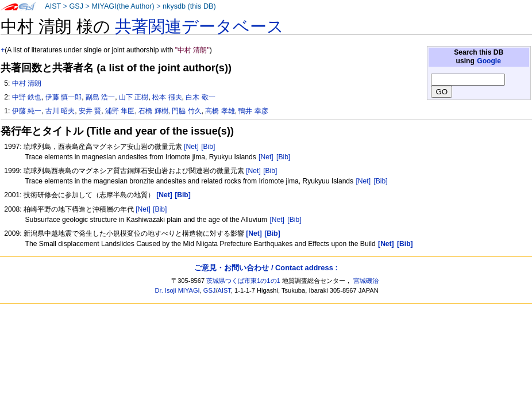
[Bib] (208, 147)
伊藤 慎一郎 (63, 97)
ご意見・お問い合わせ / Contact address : (266, 268)
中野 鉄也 (27, 97)
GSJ (76, 6)
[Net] (191, 147)
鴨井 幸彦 (253, 111)
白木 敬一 (200, 97)
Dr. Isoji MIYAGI (178, 290)
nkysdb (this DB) (189, 6)
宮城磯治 (366, 281)
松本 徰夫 (167, 97)
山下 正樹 (134, 97)
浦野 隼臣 (120, 111)
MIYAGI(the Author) (123, 6)
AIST (53, 6)
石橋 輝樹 (153, 111)
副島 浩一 (100, 97)
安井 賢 (90, 111)
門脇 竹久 (186, 111)
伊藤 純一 (27, 111)
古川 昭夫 (60, 111)
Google (489, 61)
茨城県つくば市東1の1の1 (243, 281)
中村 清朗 (27, 83)
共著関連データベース (199, 26)
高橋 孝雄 (220, 111)
